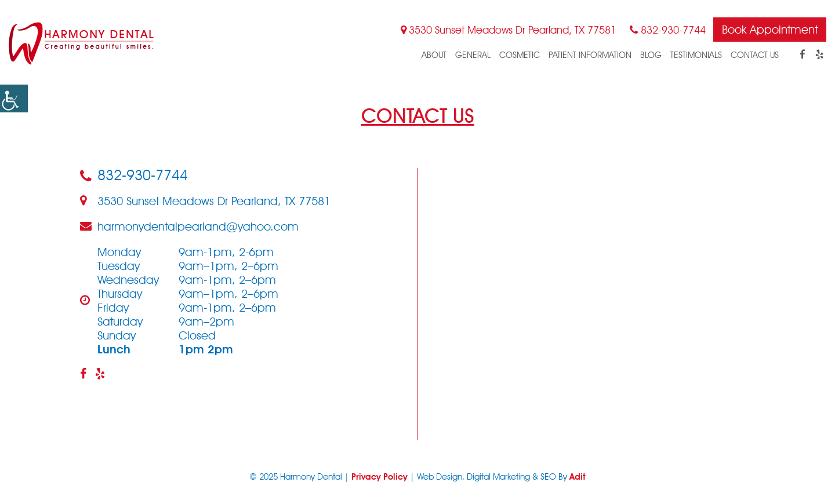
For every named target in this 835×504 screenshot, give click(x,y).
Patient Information (590, 55)
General (473, 55)
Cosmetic (520, 55)
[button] (14, 98)
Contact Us (755, 55)
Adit (578, 477)
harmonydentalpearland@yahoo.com (189, 227)
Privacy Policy (380, 477)
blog (651, 55)
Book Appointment (770, 30)
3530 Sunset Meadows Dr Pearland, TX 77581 (509, 30)
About (434, 55)
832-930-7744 (668, 30)
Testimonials (696, 55)
